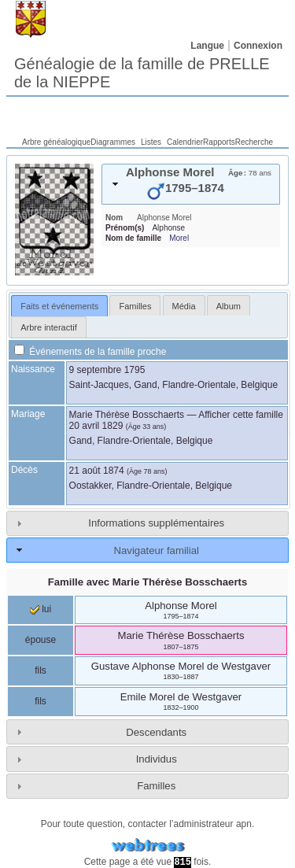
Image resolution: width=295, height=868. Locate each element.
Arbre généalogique (56, 142)
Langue (207, 46)
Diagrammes (113, 142)
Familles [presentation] (135, 306)
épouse (41, 640)
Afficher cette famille (241, 415)
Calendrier (185, 142)
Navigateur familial (156, 550)
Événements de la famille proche (90, 352)
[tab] (191, 184)
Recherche (254, 142)
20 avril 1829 (96, 426)
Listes (151, 142)
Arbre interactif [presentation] (49, 327)
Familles (156, 786)
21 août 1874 (97, 471)
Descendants (156, 732)
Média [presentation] (184, 306)
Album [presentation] (229, 306)
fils (41, 670)
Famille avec (148, 582)
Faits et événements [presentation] (59, 306)
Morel (179, 238)
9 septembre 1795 (107, 370)
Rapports (219, 142)
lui (41, 609)
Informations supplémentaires (156, 523)
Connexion (258, 46)
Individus (157, 759)
